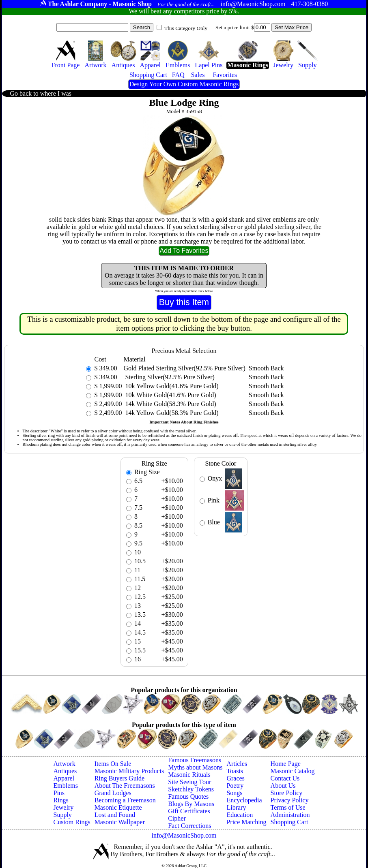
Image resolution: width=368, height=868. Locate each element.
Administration (290, 815)
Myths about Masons (195, 767)
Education (240, 815)
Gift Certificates (189, 811)
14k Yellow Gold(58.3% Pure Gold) (171, 413)
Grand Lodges (113, 793)
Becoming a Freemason (125, 800)
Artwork (64, 764)
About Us (283, 786)
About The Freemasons (125, 786)
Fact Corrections (189, 826)
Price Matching (246, 822)
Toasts (235, 771)
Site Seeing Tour (189, 782)
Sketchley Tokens (191, 789)
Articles (237, 764)
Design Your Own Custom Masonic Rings (184, 84)
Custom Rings (72, 822)
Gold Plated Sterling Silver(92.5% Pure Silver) (184, 368)
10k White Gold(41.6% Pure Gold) (170, 395)
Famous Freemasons (195, 760)
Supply (62, 815)
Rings (61, 800)
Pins (59, 793)
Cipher (177, 818)
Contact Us (285, 778)
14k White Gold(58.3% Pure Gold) (170, 404)
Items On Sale (113, 764)
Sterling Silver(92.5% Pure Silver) (169, 377)
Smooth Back (266, 368)
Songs (234, 793)
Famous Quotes (188, 796)
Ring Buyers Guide (120, 778)
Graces (235, 778)
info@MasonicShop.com (184, 835)
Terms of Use (288, 807)
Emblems (65, 786)
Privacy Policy (290, 800)
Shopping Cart (289, 822)
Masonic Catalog (293, 771)
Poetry (235, 786)
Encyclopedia (244, 800)
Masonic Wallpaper (120, 822)
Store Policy (287, 793)
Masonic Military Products (129, 771)
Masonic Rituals (189, 775)
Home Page (286, 764)
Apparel (64, 778)
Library (236, 807)
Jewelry (63, 807)
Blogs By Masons (191, 804)
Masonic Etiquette (118, 807)
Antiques (65, 771)
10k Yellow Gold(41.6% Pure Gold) (171, 386)
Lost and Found (115, 815)
